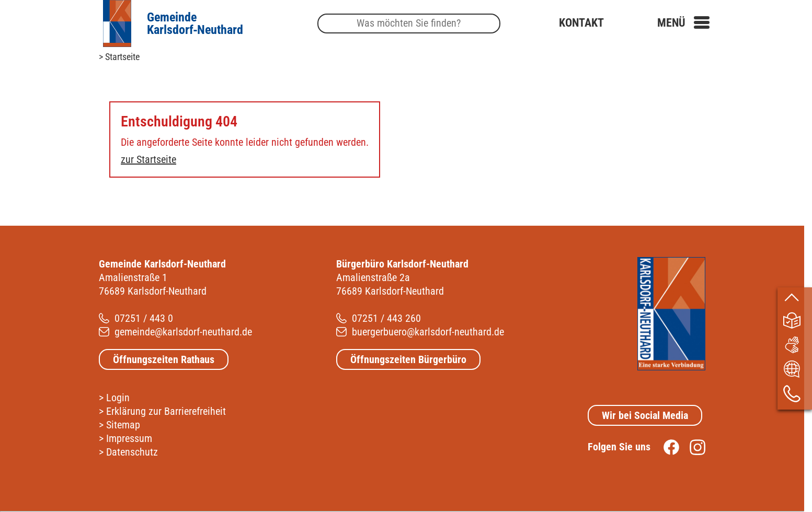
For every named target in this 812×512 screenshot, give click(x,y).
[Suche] (409, 24)
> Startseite (119, 57)
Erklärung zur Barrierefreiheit (166, 411)
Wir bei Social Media (645, 415)
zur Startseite (148, 159)
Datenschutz (132, 452)
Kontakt (581, 23)
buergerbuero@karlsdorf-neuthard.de (428, 332)
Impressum (129, 438)
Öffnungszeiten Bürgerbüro (408, 359)
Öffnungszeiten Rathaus (164, 359)
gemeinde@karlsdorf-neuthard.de (183, 332)
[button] (683, 23)
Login (118, 398)
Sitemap (123, 425)
